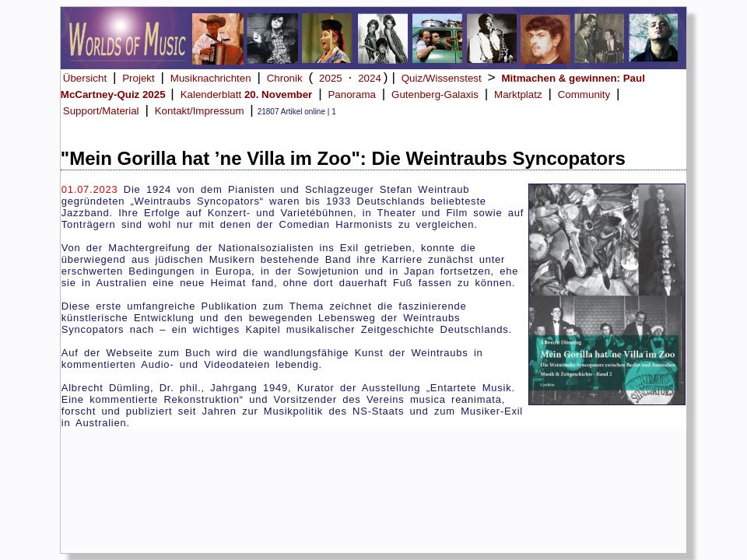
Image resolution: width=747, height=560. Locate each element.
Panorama (352, 94)
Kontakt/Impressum (200, 111)
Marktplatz (518, 94)
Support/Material (101, 111)
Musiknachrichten (211, 78)
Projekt (138, 78)
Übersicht (85, 78)
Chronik (285, 78)
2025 (331, 78)
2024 (370, 78)
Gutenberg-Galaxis (435, 94)
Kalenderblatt (247, 94)
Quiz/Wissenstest (442, 78)
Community (584, 94)
